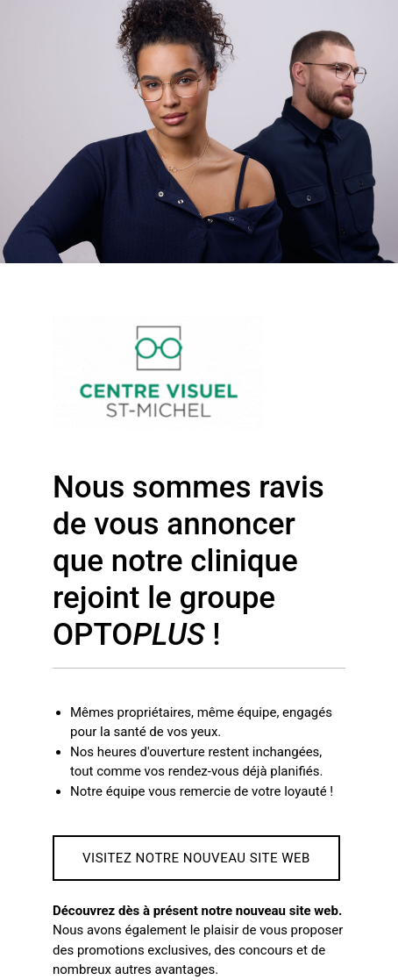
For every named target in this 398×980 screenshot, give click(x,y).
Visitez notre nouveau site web (196, 858)
